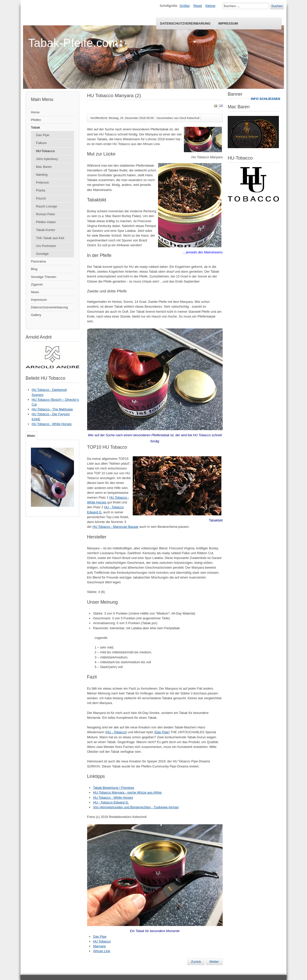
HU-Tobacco (45, 151)
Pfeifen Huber (46, 222)
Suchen (277, 6)
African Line (102, 951)
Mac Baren (44, 167)
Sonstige (42, 254)
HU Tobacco (102, 941)
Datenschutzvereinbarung (185, 23)
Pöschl (41, 198)
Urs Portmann (46, 246)
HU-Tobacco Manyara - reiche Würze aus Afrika (127, 792)
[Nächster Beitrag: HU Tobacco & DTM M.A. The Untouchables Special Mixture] (214, 962)
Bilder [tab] (31, 436)
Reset (198, 6)
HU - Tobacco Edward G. (111, 802)
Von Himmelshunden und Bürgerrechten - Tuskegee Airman (136, 807)
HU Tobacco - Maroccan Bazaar (115, 527)
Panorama (38, 261)
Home (35, 112)
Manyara (99, 946)
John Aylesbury (47, 159)
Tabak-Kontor (46, 230)
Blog (34, 269)
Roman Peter (45, 214)
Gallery (36, 315)
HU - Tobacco (116, 732)
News (35, 292)
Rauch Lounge (46, 206)
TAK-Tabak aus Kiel (50, 238)
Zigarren (37, 284)
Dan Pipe (43, 135)
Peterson (42, 182)
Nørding (42, 175)
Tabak (35, 127)
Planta (41, 190)
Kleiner (210, 6)
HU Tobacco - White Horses (113, 798)
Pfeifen (36, 120)
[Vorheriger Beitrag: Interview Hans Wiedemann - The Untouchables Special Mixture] (196, 962)
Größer (185, 6)
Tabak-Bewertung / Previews (113, 788)
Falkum (41, 143)
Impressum (228, 23)
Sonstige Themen (44, 277)
